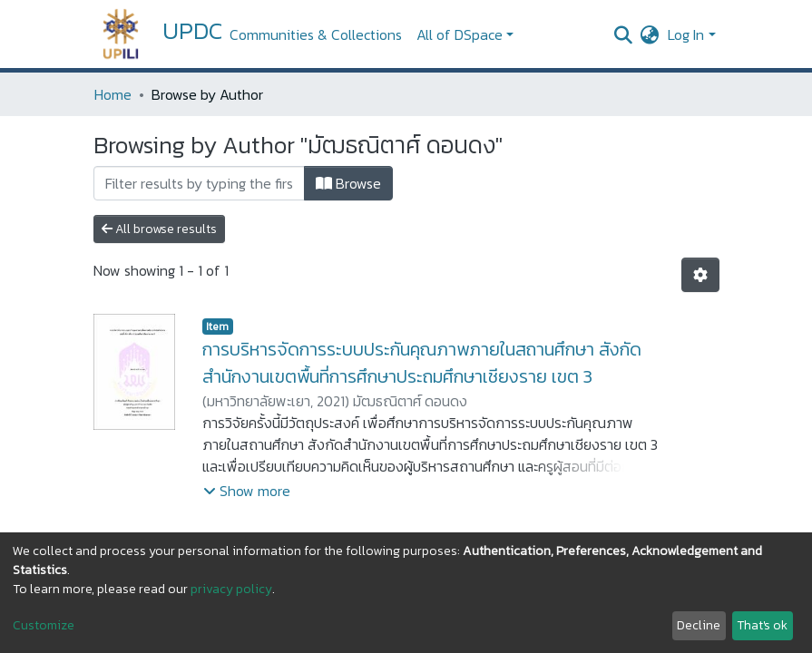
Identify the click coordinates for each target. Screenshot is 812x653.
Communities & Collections (316, 34)
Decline (699, 625)
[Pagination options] (700, 275)
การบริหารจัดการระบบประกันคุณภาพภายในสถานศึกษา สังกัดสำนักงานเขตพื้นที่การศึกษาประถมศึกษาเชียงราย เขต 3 (422, 363)
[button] (649, 34)
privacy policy (231, 589)
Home (113, 94)
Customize (44, 625)
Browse (348, 183)
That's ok (762, 625)
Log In (686, 34)
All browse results (159, 229)
